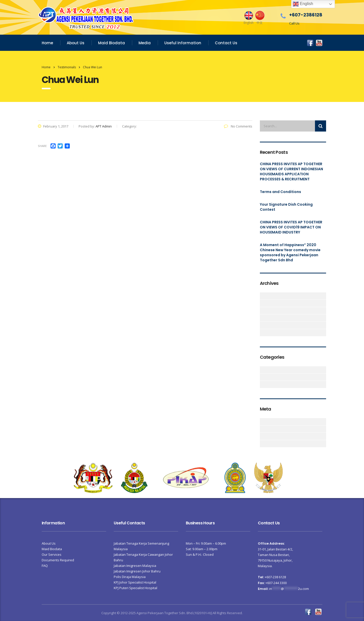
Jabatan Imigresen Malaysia (135, 566)
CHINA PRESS (263, 377)
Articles (263, 370)
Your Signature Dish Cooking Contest (286, 207)
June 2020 (263, 311)
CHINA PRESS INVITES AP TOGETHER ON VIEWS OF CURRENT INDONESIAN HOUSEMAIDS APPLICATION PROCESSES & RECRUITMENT (291, 172)
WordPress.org (263, 444)
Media (145, 43)
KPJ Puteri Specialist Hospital (135, 588)
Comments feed (263, 436)
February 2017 (263, 325)
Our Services (52, 554)
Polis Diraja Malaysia (130, 577)
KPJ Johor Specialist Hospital (135, 582)
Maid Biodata (111, 43)
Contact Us (226, 43)
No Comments (238, 126)
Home (47, 43)
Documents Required (58, 560)
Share (42, 146)
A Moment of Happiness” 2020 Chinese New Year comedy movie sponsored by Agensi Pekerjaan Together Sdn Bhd (290, 252)
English (303, 4)
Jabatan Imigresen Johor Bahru (137, 571)
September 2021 (263, 303)
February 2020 (263, 318)
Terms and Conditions (280, 192)
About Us (76, 43)
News (263, 384)
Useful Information (183, 43)
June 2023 (263, 296)
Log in (263, 422)
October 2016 (263, 333)
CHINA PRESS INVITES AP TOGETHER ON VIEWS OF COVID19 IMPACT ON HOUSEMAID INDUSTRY (291, 227)
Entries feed (263, 429)
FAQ (45, 566)
